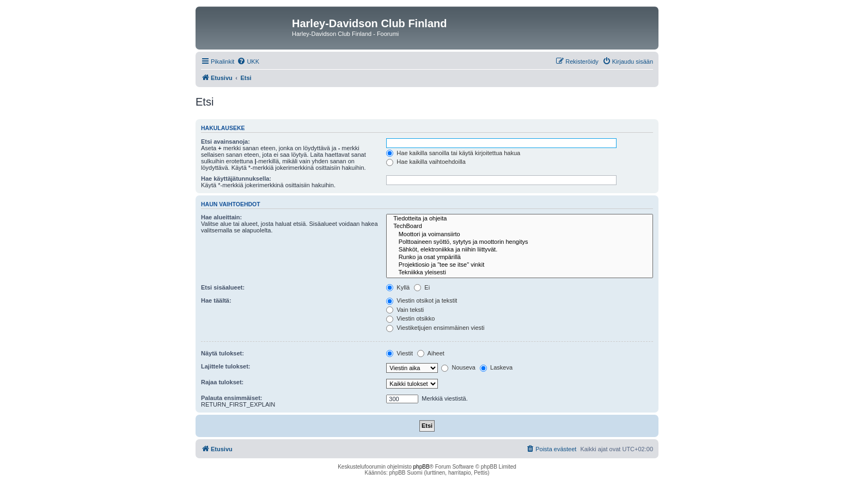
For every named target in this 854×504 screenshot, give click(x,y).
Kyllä (398, 287)
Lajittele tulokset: (225, 366)
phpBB (422, 467)
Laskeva (496, 367)
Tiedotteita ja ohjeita (520, 219)
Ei (422, 287)
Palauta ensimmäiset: (232, 398)
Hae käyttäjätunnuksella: (236, 179)
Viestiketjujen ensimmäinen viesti (435, 328)
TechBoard (520, 226)
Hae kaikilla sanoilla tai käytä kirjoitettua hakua (453, 153)
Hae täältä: (216, 300)
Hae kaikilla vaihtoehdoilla (426, 162)
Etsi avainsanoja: (225, 142)
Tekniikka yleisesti (520, 273)
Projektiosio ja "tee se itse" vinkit (520, 265)
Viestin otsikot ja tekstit (422, 300)
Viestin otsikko (410, 318)
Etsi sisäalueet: (223, 287)
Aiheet (431, 353)
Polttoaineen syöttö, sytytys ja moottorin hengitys (520, 242)
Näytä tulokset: (222, 353)
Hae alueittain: (221, 217)
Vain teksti (405, 310)
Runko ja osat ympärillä (520, 257)
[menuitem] (248, 62)
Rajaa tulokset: (222, 382)
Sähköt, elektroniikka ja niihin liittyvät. (520, 250)
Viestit (399, 353)
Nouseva (458, 367)
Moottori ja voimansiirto (520, 235)
